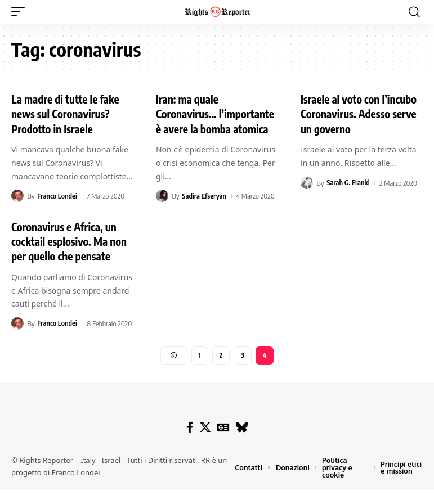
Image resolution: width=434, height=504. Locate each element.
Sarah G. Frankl (348, 182)
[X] (205, 442)
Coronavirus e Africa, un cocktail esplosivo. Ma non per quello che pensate (72, 255)
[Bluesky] (242, 442)
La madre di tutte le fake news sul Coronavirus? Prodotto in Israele (68, 113)
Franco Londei (57, 195)
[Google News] (223, 442)
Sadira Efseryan (205, 210)
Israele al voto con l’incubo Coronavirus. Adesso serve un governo (361, 113)
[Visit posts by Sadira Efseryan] (162, 210)
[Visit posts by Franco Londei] (17, 195)
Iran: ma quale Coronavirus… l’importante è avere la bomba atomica (208, 121)
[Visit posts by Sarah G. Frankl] (307, 182)
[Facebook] (190, 442)
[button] (21, 12)
